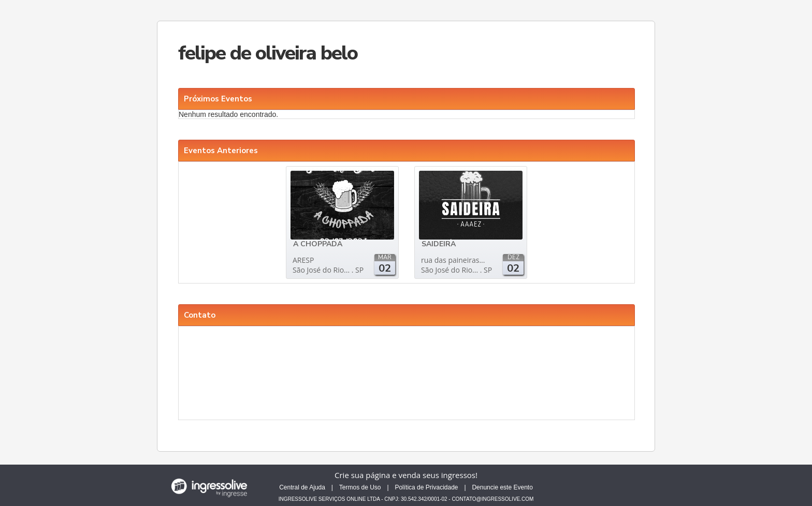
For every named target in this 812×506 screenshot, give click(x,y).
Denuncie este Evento (502, 487)
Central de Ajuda (302, 487)
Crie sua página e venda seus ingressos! (406, 475)
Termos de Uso (360, 487)
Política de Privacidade (426, 487)
